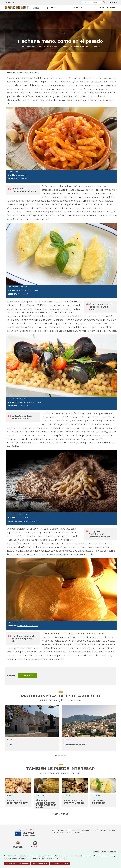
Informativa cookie (107, 830)
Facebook (17, 2)
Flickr (30, 2)
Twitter (21, 2)
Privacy (94, 830)
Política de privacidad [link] (60, 864)
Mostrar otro (61, 814)
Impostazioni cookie (63, 832)
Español (112, 2)
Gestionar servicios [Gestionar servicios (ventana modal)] (40, 864)
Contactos (78, 832)
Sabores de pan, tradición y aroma (74, 802)
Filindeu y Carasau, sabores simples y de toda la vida (46, 804)
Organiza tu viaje (107, 8)
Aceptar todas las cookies (17, 864)
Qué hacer (51, 8)
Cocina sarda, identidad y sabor (18, 802)
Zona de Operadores (80, 830)
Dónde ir (78, 8)
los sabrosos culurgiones (99, 802)
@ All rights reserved (28, 521)
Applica (104, 2)
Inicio (8, 73)
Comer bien (61, 33)
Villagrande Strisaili (75, 745)
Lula (10, 745)
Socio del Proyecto (61, 830)
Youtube (34, 2)
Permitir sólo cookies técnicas (107, 852)
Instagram (26, 2)
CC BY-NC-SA (23, 178)
